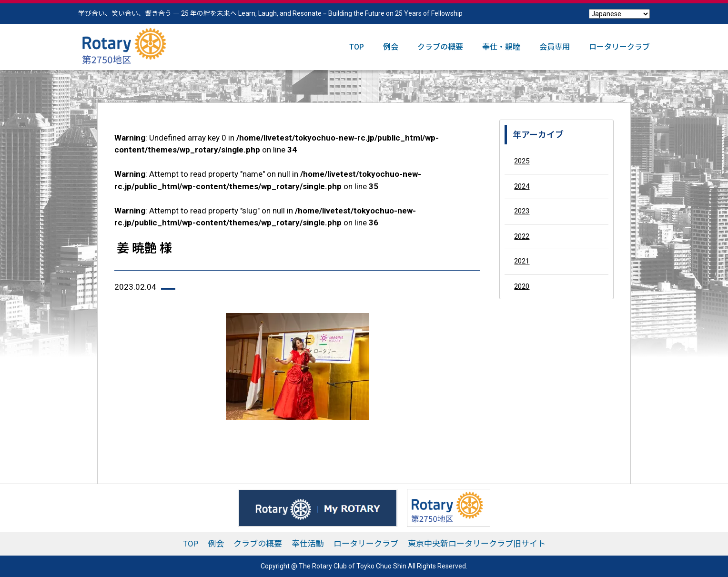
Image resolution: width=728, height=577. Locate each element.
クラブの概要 (440, 47)
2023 (522, 211)
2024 (522, 186)
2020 (522, 286)
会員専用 (555, 47)
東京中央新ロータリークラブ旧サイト (477, 544)
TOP (357, 47)
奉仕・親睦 (501, 47)
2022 (522, 236)
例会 (391, 47)
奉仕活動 (308, 544)
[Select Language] (619, 14)
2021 (522, 261)
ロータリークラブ (619, 47)
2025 (522, 161)
